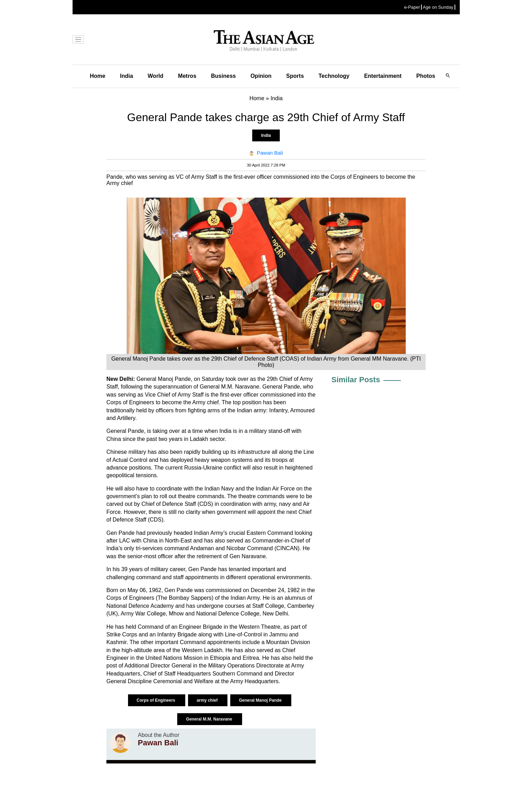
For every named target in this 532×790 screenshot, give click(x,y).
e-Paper (412, 7)
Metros (187, 76)
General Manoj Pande (261, 700)
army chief (208, 700)
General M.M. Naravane (209, 719)
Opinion (261, 76)
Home (98, 76)
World (155, 76)
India (126, 76)
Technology (334, 76)
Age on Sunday (438, 7)
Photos (426, 76)
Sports (295, 76)
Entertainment (383, 76)
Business (223, 76)
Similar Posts (356, 380)
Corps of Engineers (157, 700)
